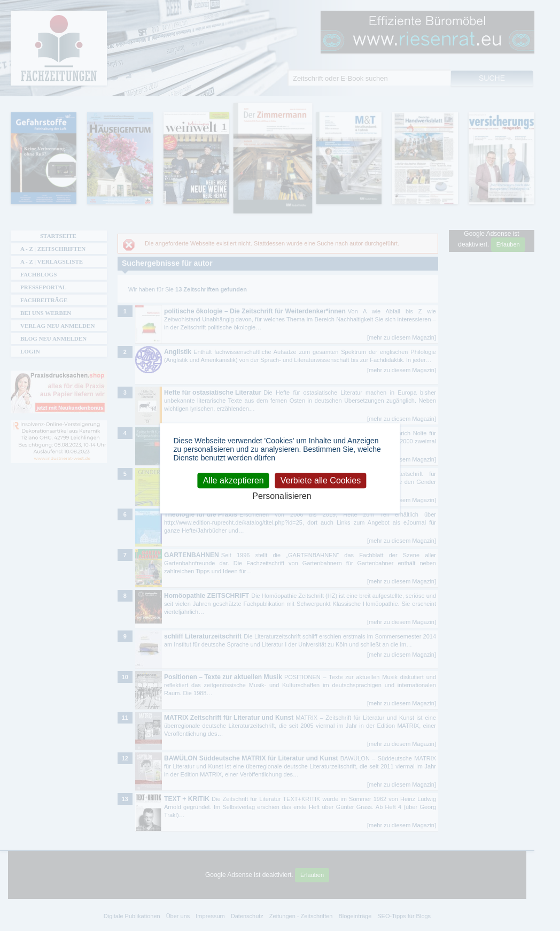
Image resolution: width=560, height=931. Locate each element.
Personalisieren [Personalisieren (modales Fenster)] (282, 496)
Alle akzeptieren (234, 480)
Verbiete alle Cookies (321, 480)
